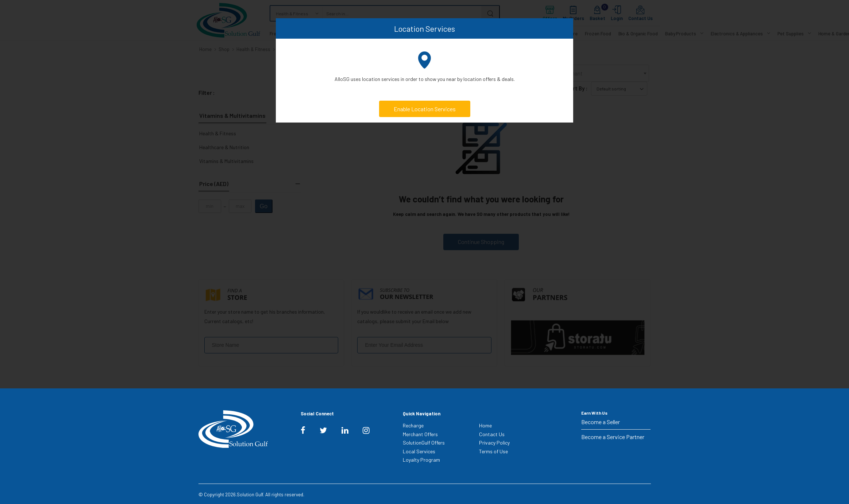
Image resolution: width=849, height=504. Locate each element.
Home (485, 425)
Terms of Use (493, 451)
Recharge (413, 425)
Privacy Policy (494, 443)
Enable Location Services (425, 109)
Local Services (419, 451)
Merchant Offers (420, 434)
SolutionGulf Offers (424, 443)
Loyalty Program (421, 460)
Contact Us (492, 434)
